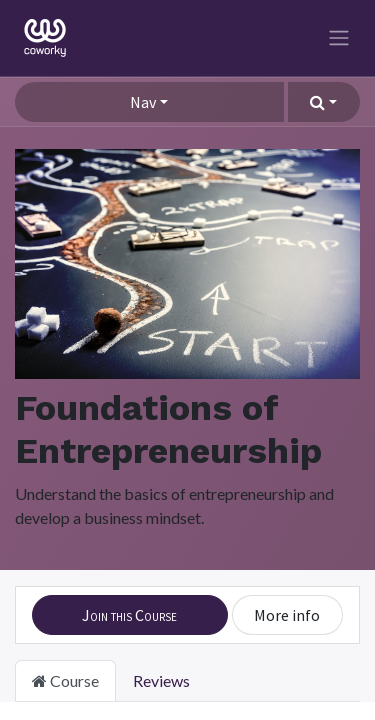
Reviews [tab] (161, 680)
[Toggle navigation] (339, 38)
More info (287, 615)
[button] (324, 102)
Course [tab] (65, 680)
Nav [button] (143, 102)
